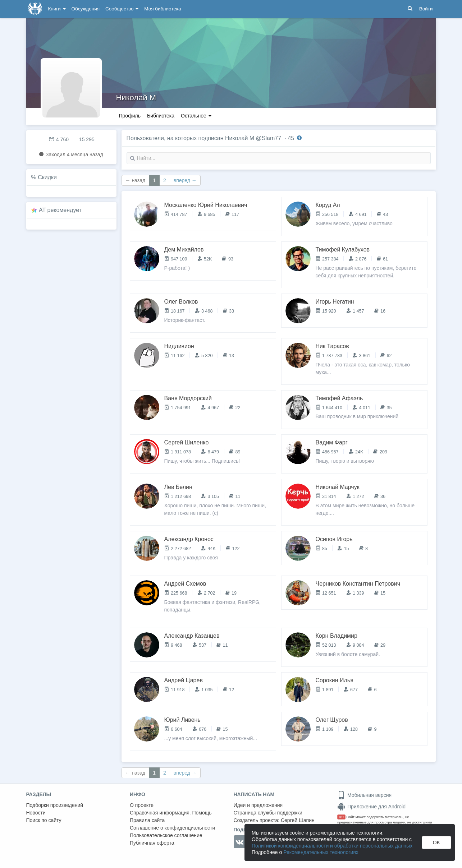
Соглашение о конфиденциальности (172, 828)
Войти (426, 9)
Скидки (47, 177)
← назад (136, 180)
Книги (57, 9)
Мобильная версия (364, 795)
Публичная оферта (152, 843)
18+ (341, 817)
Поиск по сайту (44, 820)
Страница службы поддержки (268, 813)
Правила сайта (147, 820)
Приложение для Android (371, 807)
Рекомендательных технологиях (321, 852)
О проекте (142, 805)
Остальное (196, 116)
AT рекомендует (60, 210)
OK (436, 842)
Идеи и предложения (258, 805)
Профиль (130, 116)
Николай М (136, 98)
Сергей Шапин (298, 820)
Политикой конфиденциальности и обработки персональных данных (332, 846)
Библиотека (161, 116)
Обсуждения (86, 9)
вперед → (185, 180)
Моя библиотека (163, 9)
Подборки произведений (55, 805)
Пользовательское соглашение (166, 835)
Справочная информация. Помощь (171, 813)
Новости (36, 813)
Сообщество (122, 9)
